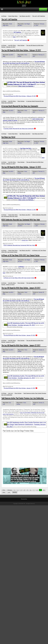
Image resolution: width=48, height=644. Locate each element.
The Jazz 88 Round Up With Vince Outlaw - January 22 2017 (21, 345)
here (4, 273)
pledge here (25, 240)
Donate (43, 9)
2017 (37, 25)
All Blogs (4, 16)
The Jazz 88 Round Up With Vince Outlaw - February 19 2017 (21, 50)
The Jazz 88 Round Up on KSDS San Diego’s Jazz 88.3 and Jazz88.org (24, 62)
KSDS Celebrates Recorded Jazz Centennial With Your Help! (21, 220)
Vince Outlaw (21, 45)
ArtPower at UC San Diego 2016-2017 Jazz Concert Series (20, 255)
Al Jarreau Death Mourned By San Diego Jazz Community (20, 106)
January (40, 292)
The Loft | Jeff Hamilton (39, 16)
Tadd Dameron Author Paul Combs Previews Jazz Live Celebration (23, 398)
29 (43, 292)
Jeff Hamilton (17, 32)
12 (44, 171)
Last (9, 492)
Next (4, 492)
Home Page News (13, 16)
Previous (10, 490)
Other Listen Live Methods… (26, 86)
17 (44, 55)
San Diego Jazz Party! (38, 134)
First (4, 490)
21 (35, 25)
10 (44, 490)
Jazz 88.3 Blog (12, 45)
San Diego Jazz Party (26, 148)
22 (43, 350)
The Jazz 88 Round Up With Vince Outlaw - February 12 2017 (21, 167)
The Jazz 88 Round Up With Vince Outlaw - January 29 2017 (21, 288)
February (42, 24)
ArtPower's (22, 267)
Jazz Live (10, 393)
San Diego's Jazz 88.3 (25, 16)
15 (35, 143)
